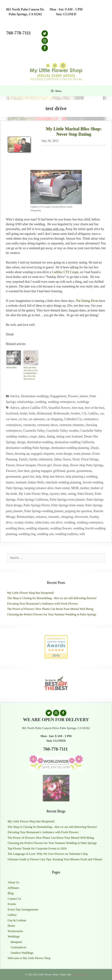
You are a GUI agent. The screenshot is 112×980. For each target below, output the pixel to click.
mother (84, 488)
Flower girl (45, 465)
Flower (10, 465)
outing (72, 494)
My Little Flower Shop (33, 494)
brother (76, 413)
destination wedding (40, 442)
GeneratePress (79, 975)
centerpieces (14, 425)
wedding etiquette (37, 528)
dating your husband (69, 436)
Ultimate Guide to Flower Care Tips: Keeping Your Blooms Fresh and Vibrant (55, 859)
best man (78, 408)
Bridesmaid (44, 413)
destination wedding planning (70, 448)
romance (41, 517)
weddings (83, 402)
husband (21, 482)
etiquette (49, 454)
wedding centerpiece (90, 522)
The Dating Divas (87, 301)
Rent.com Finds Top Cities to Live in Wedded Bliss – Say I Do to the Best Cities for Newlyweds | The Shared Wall (31, 374)
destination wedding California (74, 442)
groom (71, 471)
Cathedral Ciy (73, 419)
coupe (33, 436)
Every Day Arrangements (23, 910)
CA (84, 413)
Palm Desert (85, 494)
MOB (75, 488)
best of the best (95, 408)
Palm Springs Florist (37, 505)
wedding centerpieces (62, 402)
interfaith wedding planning (63, 482)
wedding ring (27, 534)
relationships (25, 402)
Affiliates (13, 888)
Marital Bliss (12, 367)
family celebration (41, 459)
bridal (24, 413)
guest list (28, 477)
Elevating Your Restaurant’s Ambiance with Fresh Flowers (43, 604)
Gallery (12, 915)
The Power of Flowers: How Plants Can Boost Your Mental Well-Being (50, 609)
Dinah (94, 448)
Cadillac (93, 413)
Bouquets (16, 942)
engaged (36, 454)
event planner (82, 454)
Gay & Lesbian (17, 920)
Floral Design (90, 459)
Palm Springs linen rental (68, 505)
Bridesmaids (61, 413)
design (21, 442)
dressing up (22, 454)
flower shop (61, 465)
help (38, 477)
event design (64, 454)
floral (76, 459)
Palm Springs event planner (67, 500)
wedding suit (45, 534)
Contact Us (14, 899)
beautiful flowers (59, 408)
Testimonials (15, 931)
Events (12, 904)
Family (23, 459)
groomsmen (13, 477)
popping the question (79, 511)
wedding (41, 402)
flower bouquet (26, 465)
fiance (67, 459)
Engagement (58, 396)
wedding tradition (66, 534)
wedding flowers (61, 528)
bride (32, 413)
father (58, 459)
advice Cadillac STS (34, 408)
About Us (13, 882)
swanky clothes (24, 522)
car (102, 413)
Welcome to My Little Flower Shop (29, 958)
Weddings (14, 936)
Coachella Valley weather (63, 431)
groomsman (84, 471)
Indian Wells (36, 482)
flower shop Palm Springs (87, 465)
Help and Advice (54, 477)
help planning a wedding (81, 477)
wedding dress (15, 528)
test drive (56, 522)
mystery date (58, 494)
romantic (54, 517)
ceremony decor (47, 425)
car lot (22, 419)
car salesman (36, 419)
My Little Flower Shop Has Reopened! (31, 593)
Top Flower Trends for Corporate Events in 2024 (37, 848)
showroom (81, 517)
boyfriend (12, 413)
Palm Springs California (33, 500)
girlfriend (59, 471)
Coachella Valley (34, 431)
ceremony (29, 425)
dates (42, 436)
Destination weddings (35, 396)
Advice (15, 396)
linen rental (62, 488)
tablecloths (42, 522)
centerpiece (91, 419)
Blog (11, 893)
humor (84, 396)
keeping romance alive (39, 488)
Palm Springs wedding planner (44, 511)
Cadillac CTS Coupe (65, 272)
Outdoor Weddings (22, 953)
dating (51, 436)
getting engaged (41, 471)
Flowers (73, 396)
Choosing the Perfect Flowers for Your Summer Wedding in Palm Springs (52, 614)
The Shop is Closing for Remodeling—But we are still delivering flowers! (52, 598)
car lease (11, 419)
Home (11, 926)
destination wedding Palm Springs (28, 448)
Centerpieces (18, 947)
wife (82, 534)
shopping (67, 517)
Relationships (25, 517)
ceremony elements (71, 425)
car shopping (54, 419)
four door (24, 471)
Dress (9, 454)
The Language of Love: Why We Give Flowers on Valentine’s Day (48, 854)
